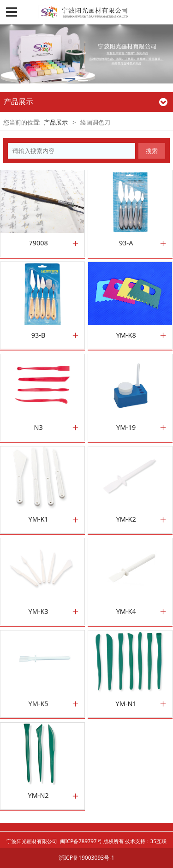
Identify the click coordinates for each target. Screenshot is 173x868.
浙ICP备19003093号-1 (86, 858)
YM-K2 (126, 519)
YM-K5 (39, 704)
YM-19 (126, 428)
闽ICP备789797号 (81, 841)
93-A (126, 243)
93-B (39, 335)
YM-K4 (126, 612)
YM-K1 (39, 519)
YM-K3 (39, 612)
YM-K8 (126, 335)
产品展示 (56, 122)
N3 (38, 428)
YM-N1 (126, 704)
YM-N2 (39, 796)
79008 (38, 243)
